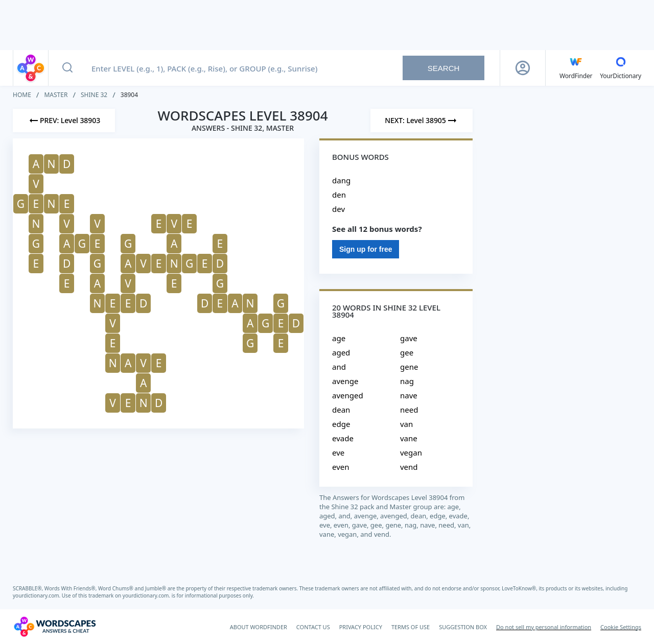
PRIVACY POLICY (361, 627)
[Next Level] (422, 121)
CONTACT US (313, 627)
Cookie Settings (621, 627)
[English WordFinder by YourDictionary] (576, 68)
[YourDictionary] (621, 68)
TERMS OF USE (411, 627)
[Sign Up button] (523, 68)
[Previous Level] (64, 121)
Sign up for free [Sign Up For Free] (366, 249)
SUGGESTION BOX (463, 627)
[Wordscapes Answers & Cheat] (55, 627)
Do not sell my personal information (544, 627)
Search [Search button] (444, 68)
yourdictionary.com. (37, 595)
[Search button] (67, 68)
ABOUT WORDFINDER (259, 627)
